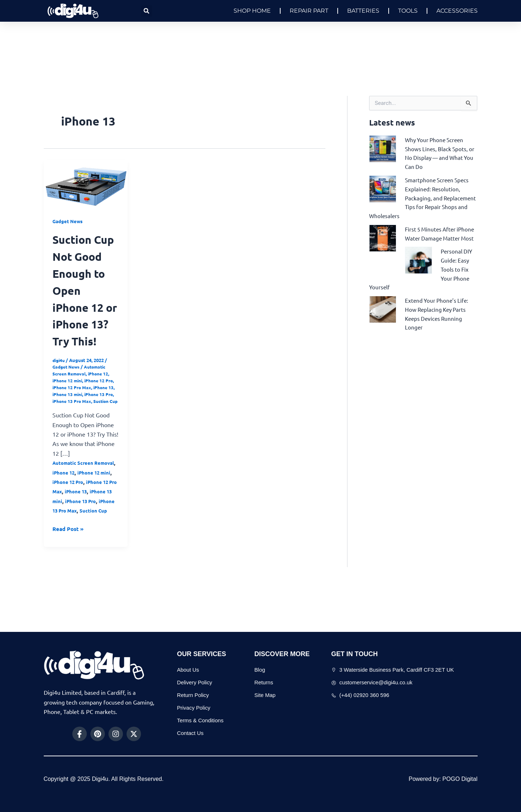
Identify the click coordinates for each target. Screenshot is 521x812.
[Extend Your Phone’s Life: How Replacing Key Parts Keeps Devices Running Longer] (383, 313)
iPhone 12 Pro (69, 522)
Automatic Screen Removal (82, 404)
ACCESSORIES (457, 11)
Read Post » (69, 578)
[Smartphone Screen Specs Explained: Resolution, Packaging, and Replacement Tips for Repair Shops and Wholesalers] (383, 187)
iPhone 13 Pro (68, 435)
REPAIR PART (309, 11)
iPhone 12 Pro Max (83, 421)
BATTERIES (363, 11)
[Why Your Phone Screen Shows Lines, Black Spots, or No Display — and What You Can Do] (383, 148)
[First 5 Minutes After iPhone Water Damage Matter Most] (383, 235)
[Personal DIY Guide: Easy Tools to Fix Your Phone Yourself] (418, 265)
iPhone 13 (63, 428)
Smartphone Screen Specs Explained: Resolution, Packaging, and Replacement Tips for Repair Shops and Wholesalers (421, 196)
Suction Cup (78, 441)
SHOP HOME (252, 11)
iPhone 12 (102, 407)
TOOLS (408, 11)
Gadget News (68, 221)
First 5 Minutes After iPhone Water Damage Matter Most (434, 235)
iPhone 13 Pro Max (75, 551)
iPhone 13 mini (93, 428)
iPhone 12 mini (69, 414)
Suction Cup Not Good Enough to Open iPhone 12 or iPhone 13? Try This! (84, 306)
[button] (147, 11)
